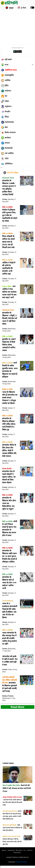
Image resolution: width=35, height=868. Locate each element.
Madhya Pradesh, (9, 698)
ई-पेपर (22, 8)
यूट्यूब (9, 8)
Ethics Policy (19, 850)
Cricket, (9, 200)
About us (4, 850)
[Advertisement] (17, 24)
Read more (18, 707)
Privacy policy (17, 853)
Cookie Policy (11, 850)
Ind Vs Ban (13, 173)
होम (2, 168)
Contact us (30, 850)
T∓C (24, 850)
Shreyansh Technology (21, 862)
